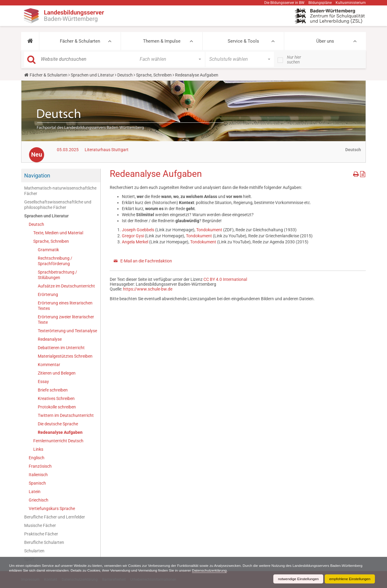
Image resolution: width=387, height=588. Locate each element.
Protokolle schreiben (57, 407)
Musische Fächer (40, 525)
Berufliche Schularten (44, 542)
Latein (35, 492)
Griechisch (39, 500)
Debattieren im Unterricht (61, 348)
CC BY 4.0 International (225, 279)
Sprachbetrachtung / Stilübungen (57, 275)
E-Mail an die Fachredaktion (146, 261)
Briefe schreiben (53, 390)
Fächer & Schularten (80, 41)
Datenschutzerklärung (212, 570)
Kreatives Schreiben (56, 398)
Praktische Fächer (41, 534)
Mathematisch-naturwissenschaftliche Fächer (60, 191)
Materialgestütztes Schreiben (65, 356)
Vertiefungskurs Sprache (52, 508)
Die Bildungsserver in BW (284, 3)
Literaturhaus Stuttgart (107, 150)
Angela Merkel (135, 242)
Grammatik (48, 250)
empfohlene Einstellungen (350, 579)
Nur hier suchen (294, 60)
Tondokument (209, 230)
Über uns (325, 41)
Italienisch (38, 475)
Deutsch (125, 75)
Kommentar (49, 365)
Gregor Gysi (133, 236)
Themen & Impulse (162, 41)
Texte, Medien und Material (58, 233)
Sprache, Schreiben (154, 75)
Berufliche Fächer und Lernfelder (55, 517)
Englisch (37, 458)
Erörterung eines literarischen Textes (65, 306)
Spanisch (37, 483)
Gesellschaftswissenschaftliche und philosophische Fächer (58, 205)
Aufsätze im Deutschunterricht (66, 286)
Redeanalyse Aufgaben (60, 432)
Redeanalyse (50, 339)
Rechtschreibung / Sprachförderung (55, 261)
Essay (43, 382)
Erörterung (48, 294)
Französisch (40, 466)
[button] (30, 41)
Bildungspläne (320, 3)
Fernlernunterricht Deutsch (58, 441)
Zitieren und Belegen (57, 373)
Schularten (34, 551)
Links (38, 449)
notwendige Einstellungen (297, 579)
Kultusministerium (351, 3)
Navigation (37, 175)
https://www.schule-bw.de (148, 289)
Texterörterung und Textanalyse (67, 331)
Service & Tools (243, 41)
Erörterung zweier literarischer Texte (66, 320)
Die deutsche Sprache (58, 424)
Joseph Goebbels (138, 230)
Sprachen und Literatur (92, 75)
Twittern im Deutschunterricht (66, 415)
